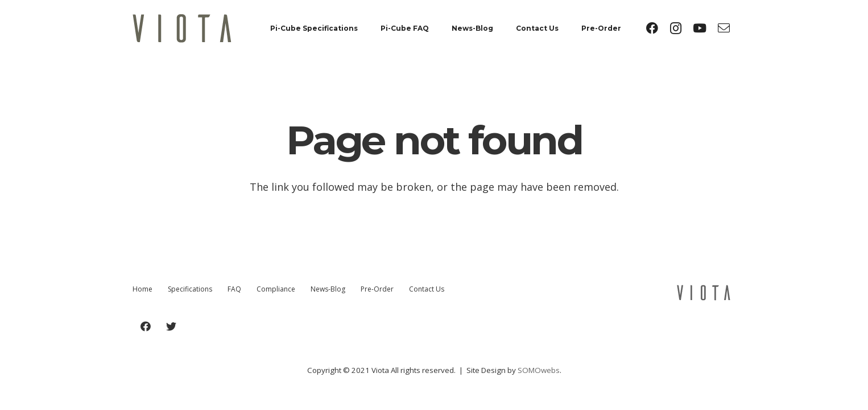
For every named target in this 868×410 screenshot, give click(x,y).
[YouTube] (700, 28)
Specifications (190, 289)
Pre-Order (377, 289)
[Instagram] (676, 28)
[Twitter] (171, 327)
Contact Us (427, 289)
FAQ (234, 289)
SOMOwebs (539, 370)
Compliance (276, 289)
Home (142, 289)
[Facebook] (652, 28)
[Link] (182, 28)
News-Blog (328, 289)
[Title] (724, 28)
